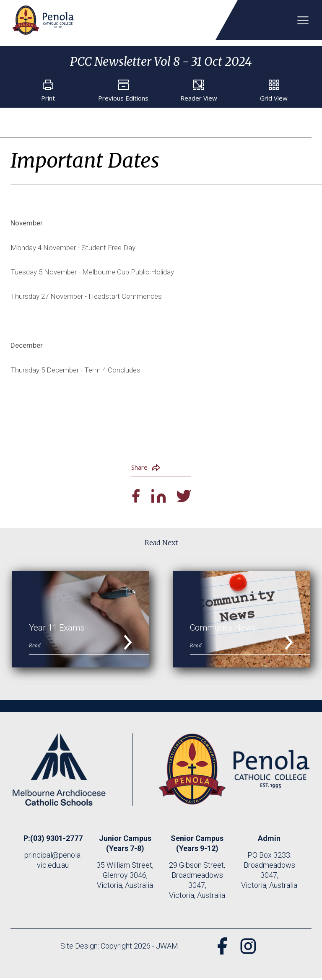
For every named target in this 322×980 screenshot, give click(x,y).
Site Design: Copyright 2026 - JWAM (118, 948)
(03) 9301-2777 (56, 840)
